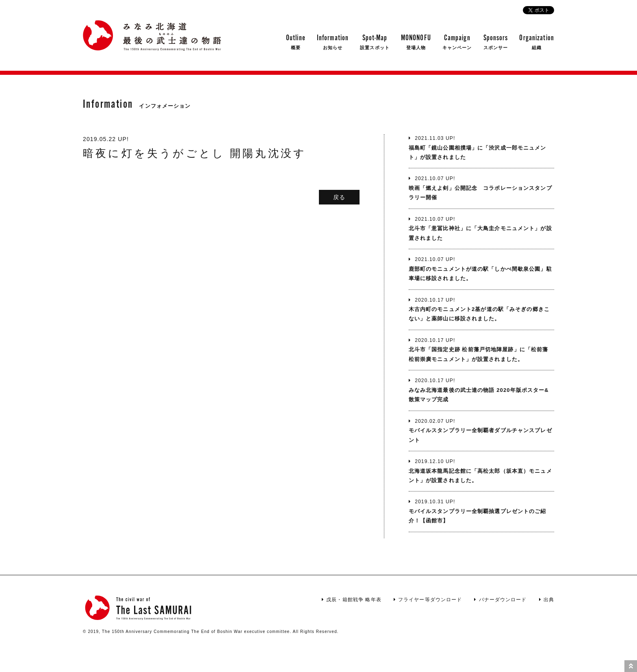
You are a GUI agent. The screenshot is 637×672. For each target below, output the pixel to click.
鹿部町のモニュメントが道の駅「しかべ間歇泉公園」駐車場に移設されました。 (481, 268)
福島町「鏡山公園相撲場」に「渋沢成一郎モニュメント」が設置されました (481, 147)
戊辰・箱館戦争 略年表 (352, 600)
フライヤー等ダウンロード (428, 600)
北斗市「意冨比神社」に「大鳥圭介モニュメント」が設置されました (481, 228)
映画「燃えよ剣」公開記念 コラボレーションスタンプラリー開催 (481, 187)
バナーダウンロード (500, 600)
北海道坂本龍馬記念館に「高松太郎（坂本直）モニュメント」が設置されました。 (481, 470)
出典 (547, 600)
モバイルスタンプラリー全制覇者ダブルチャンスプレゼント (481, 430)
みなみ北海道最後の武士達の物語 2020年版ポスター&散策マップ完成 (481, 389)
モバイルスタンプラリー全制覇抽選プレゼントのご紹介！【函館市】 (481, 511)
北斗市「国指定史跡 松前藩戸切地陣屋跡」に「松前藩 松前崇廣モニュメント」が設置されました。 (481, 349)
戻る (339, 197)
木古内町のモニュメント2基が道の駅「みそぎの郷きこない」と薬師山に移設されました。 (481, 309)
